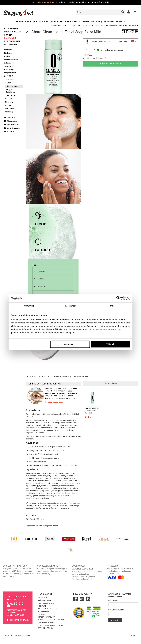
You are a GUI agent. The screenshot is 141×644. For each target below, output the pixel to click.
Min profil (43, 598)
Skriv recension (63, 377)
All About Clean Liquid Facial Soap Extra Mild (122, 25)
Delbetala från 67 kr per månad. (96, 58)
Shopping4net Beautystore (51, 625)
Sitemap (27, 636)
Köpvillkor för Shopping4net (52, 620)
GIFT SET (8, 35)
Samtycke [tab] (29, 306)
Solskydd (10, 109)
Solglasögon (9, 63)
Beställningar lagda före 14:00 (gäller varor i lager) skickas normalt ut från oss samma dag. (53, 570)
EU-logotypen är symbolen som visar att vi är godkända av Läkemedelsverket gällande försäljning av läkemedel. (88, 572)
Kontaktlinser (31, 22)
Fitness (60, 22)
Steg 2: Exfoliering (11, 91)
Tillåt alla (111, 344)
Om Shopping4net (46, 623)
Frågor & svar (11, 121)
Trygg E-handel (45, 628)
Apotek (53, 22)
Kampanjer (120, 22)
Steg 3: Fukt (11, 95)
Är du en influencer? (48, 609)
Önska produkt (11, 125)
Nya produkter (12, 41)
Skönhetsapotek (11, 60)
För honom (9, 53)
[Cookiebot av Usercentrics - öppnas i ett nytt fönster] (118, 298)
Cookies (42, 614)
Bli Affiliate (43, 612)
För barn (8, 56)
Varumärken (109, 22)
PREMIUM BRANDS (13, 32)
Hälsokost (43, 22)
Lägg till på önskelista (39, 377)
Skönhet (20, 22)
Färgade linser (10, 73)
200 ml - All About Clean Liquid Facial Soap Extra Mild (111, 42)
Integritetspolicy (46, 617)
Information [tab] (70, 306)
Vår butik (9, 132)
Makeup (9, 102)
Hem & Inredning (73, 22)
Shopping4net (56, 25)
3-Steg (85, 25)
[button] (135, 12)
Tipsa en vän (81, 377)
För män (9, 112)
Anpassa (70, 344)
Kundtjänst (10, 118)
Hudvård (10, 99)
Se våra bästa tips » (54, 402)
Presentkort (11, 44)
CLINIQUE (77, 25)
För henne (9, 50)
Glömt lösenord (46, 603)
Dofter (9, 105)
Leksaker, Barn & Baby (92, 22)
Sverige (134, 636)
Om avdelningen (12, 128)
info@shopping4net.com (18, 620)
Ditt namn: (113, 601)
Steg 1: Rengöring (97, 25)
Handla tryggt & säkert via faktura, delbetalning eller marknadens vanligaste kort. (122, 572)
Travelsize (8, 66)
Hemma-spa (9, 70)
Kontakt (42, 606)
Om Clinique (11, 80)
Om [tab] (112, 306)
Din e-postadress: (117, 610)
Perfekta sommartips (43, 2)
